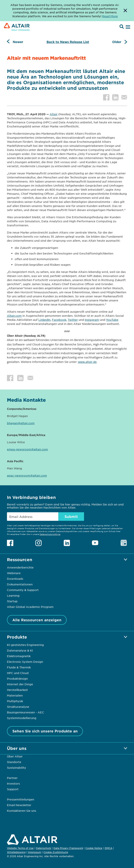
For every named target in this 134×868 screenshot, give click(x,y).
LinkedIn (44, 320)
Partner (12, 778)
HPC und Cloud (18, 673)
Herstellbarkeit (17, 690)
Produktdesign (17, 678)
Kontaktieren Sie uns (22, 811)
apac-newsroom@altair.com (27, 475)
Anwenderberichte (20, 567)
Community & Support (23, 590)
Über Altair (15, 756)
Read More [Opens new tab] (110, 16)
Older (117, 42)
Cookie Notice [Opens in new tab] (94, 848)
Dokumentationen (20, 584)
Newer (18, 42)
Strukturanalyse (18, 707)
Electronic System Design (25, 662)
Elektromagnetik (19, 656)
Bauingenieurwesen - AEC (25, 712)
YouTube (112, 320)
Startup (12, 601)
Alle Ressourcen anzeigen (37, 620)
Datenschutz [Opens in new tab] (44, 848)
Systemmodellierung (22, 718)
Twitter (73, 320)
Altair (54, 114)
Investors (13, 783)
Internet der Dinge (20, 684)
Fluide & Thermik (19, 667)
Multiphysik (15, 701)
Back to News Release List (68, 42)
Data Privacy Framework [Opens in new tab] (68, 848)
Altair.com (14, 316)
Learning (13, 595)
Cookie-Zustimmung (56, 852)
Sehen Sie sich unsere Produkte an (45, 731)
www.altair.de (87, 362)
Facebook (59, 320)
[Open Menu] (127, 27)
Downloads (15, 579)
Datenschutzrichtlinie (50, 534)
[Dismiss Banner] (125, 11)
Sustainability (17, 768)
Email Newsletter (19, 805)
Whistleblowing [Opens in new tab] (16, 852)
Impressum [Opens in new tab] (34, 852)
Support (13, 789)
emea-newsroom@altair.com (27, 449)
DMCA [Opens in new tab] (109, 848)
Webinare (14, 573)
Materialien (15, 695)
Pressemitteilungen (21, 799)
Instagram (92, 320)
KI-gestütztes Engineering (25, 645)
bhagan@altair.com (21, 423)
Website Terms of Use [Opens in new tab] (20, 848)
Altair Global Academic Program (30, 607)
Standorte (14, 762)
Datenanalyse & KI (20, 650)
